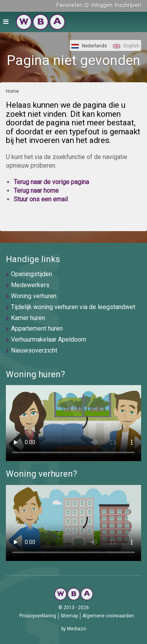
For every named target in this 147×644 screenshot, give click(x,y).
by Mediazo (73, 629)
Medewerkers (30, 285)
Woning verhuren (34, 296)
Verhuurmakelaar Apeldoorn (49, 339)
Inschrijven (128, 5)
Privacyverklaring (38, 616)
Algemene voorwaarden (108, 616)
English (126, 46)
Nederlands (89, 46)
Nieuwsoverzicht (34, 350)
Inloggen (102, 5)
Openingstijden (32, 274)
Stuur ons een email (41, 199)
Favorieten (73, 5)
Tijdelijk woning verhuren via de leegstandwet (73, 307)
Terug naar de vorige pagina (51, 182)
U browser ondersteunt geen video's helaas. (73, 423)
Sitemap (69, 616)
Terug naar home (36, 191)
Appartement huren (37, 328)
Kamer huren (28, 318)
